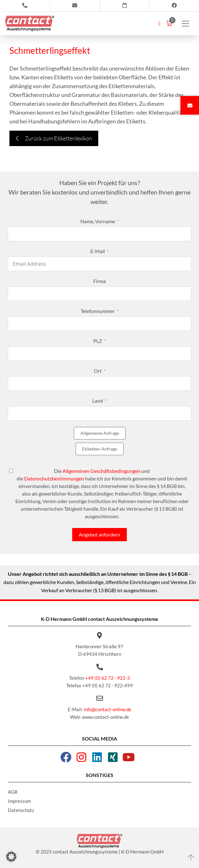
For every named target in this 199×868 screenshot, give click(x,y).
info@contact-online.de (108, 709)
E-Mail (98, 251)
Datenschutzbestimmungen (54, 478)
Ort (98, 371)
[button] (11, 857)
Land (98, 401)
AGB (13, 792)
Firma (99, 281)
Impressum (19, 801)
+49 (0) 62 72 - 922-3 (108, 678)
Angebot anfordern (99, 534)
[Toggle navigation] (186, 24)
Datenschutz (21, 810)
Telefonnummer (98, 311)
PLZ (98, 341)
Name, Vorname (98, 221)
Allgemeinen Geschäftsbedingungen (101, 471)
